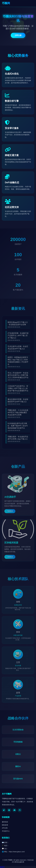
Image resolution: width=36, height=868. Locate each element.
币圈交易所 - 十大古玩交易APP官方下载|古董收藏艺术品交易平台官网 (18, 414)
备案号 (2, 867)
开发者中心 (6, 831)
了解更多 (10, 512)
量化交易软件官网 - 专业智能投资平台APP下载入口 (18, 402)
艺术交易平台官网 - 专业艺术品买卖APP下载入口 (18, 349)
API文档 (5, 828)
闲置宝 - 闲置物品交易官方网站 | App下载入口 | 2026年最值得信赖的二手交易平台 (18, 362)
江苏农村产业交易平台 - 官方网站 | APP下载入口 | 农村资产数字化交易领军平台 (18, 390)
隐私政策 (5, 825)
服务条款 (5, 822)
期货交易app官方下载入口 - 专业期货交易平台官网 (18, 325)
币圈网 (6, 3)
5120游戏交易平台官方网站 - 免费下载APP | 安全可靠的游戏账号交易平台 (18, 427)
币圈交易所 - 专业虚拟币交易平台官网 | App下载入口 (18, 439)
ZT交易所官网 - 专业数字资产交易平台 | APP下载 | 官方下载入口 (18, 337)
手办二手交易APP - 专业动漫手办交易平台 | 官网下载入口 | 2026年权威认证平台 (18, 376)
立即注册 (18, 36)
